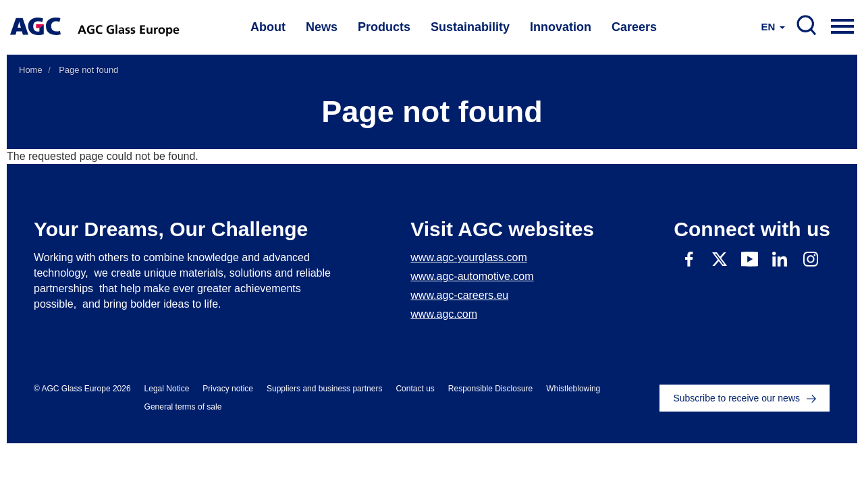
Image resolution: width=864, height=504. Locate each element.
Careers (634, 27)
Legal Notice (167, 389)
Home (31, 70)
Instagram (810, 259)
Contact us (415, 389)
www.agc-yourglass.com (469, 257)
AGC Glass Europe (130, 27)
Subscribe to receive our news (736, 398)
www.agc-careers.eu (459, 295)
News (322, 27)
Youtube (750, 259)
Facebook (689, 259)
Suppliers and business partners (324, 389)
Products (384, 27)
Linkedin (780, 259)
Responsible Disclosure (490, 389)
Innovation (561, 27)
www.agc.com (444, 314)
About (268, 27)
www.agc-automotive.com (472, 276)
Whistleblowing (573, 389)
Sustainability (470, 27)
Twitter (719, 259)
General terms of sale (183, 407)
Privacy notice (228, 389)
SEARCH (807, 26)
